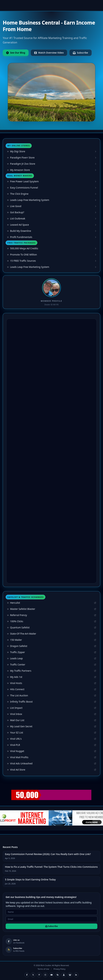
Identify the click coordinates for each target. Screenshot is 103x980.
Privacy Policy (59, 969)
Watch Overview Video (49, 53)
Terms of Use (43, 969)
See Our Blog (16, 53)
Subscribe (80, 53)
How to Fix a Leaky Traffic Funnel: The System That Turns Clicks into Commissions (51, 867)
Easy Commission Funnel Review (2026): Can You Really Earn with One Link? (48, 854)
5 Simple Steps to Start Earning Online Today (30, 879)
